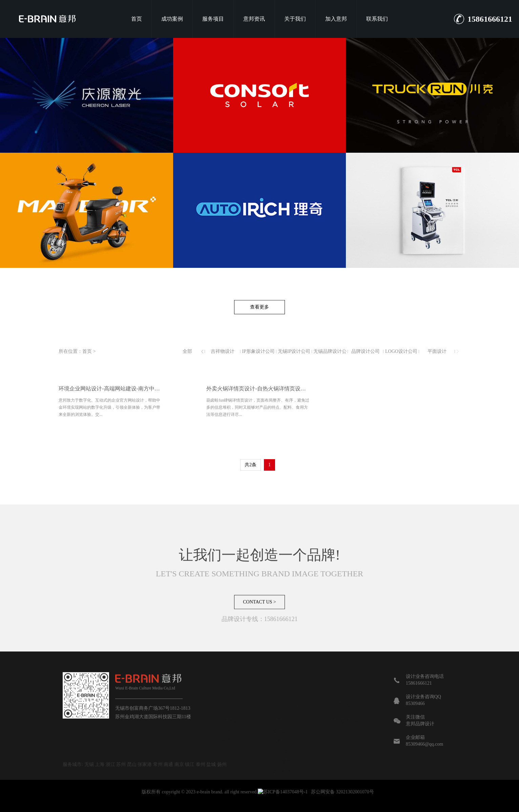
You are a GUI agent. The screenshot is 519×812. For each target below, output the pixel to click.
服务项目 (213, 19)
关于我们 (295, 19)
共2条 (251, 465)
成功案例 (172, 19)
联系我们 (377, 19)
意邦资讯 (254, 19)
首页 (137, 19)
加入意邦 (336, 19)
